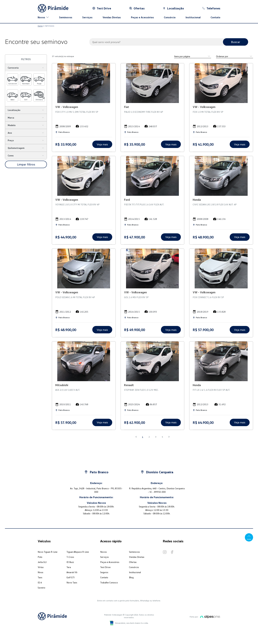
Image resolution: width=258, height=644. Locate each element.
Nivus (40, 572)
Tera (69, 567)
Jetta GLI (42, 562)
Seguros (104, 572)
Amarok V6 (72, 572)
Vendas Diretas (112, 17)
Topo (249, 537)
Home (40, 26)
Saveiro (41, 588)
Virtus (41, 567)
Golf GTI (71, 577)
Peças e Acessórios (142, 17)
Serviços (87, 17)
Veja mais (102, 144)
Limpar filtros (26, 164)
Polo (40, 557)
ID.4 (40, 582)
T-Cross (70, 557)
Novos (103, 552)
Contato (215, 17)
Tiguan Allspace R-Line (78, 552)
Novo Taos (72, 582)
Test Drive (105, 567)
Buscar (236, 42)
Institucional (193, 17)
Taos (40, 577)
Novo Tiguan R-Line (48, 552)
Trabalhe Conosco (109, 582)
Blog (131, 577)
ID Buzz (70, 562)
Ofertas (133, 562)
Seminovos (66, 17)
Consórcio (170, 17)
